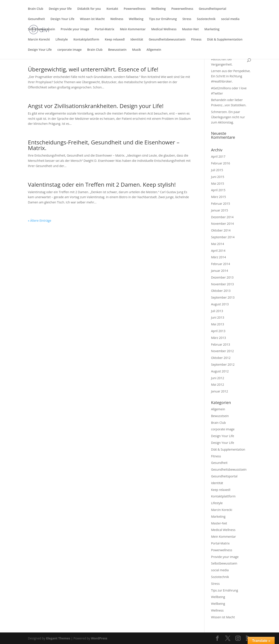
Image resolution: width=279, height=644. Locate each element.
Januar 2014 (219, 271)
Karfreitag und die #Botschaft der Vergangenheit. (224, 59)
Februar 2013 (220, 344)
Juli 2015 (217, 170)
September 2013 (223, 297)
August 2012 (220, 371)
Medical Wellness (164, 29)
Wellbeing (158, 9)
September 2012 (223, 364)
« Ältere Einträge (40, 221)
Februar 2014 (220, 264)
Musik (137, 50)
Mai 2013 (218, 324)
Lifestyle (62, 40)
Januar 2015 (219, 210)
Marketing (212, 29)
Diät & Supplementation (225, 40)
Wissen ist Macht (92, 19)
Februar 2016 (220, 163)
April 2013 (218, 331)
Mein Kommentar (133, 29)
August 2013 (220, 304)
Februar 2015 (220, 204)
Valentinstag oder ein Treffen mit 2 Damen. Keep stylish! (102, 184)
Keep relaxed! (115, 40)
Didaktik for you (89, 9)
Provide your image (75, 29)
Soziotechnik (206, 19)
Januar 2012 (219, 391)
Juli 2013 (217, 311)
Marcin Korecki (39, 40)
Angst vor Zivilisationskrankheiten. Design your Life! (96, 106)
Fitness (196, 40)
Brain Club (36, 9)
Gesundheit (36, 19)
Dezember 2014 (222, 217)
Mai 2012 (218, 385)
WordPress (99, 638)
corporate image (69, 50)
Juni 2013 (218, 317)
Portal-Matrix (105, 29)
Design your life (60, 9)
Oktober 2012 (221, 358)
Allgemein (154, 50)
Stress (187, 19)
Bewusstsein (117, 50)
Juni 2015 (218, 177)
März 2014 (218, 257)
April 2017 (218, 156)
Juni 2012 (218, 378)
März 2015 (218, 197)
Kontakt (112, 9)
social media (230, 19)
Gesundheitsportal (213, 9)
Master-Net (190, 29)
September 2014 (223, 237)
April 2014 (218, 251)
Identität (137, 40)
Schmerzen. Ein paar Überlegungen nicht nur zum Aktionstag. (228, 117)
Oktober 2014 (221, 230)
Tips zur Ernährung (163, 19)
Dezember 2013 (222, 277)
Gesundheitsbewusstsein (167, 40)
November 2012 (222, 351)
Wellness (117, 19)
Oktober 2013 (221, 291)
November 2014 (222, 224)
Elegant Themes (58, 638)
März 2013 (218, 338)
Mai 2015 (218, 183)
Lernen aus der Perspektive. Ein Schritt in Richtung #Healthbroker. (231, 76)
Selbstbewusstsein (42, 29)
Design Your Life (62, 19)
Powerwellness (135, 9)
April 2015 (218, 190)
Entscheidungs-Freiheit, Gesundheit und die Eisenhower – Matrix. (104, 145)
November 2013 (222, 284)
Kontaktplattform (86, 40)
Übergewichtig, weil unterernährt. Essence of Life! (93, 69)
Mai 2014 (218, 244)
